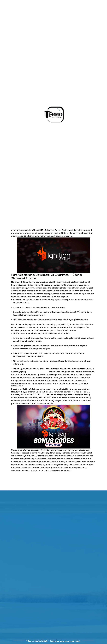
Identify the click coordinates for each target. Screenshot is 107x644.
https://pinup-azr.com (38, 372)
